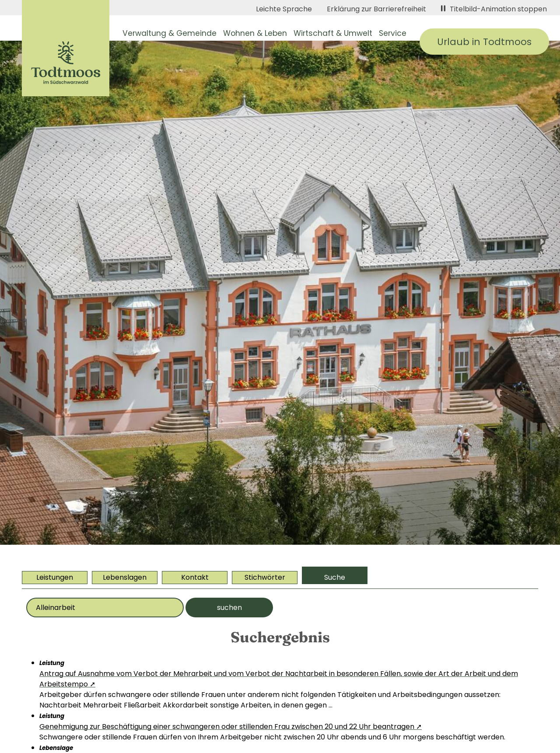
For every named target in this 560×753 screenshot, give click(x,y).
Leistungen (55, 577)
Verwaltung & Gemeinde (170, 33)
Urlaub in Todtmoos (484, 42)
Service (393, 33)
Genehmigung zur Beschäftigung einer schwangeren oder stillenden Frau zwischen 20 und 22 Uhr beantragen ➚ (231, 727)
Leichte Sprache (284, 9)
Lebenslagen (125, 577)
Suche (335, 577)
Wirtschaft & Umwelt (333, 33)
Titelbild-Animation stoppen (494, 9)
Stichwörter (265, 577)
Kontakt (195, 577)
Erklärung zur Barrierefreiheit (376, 9)
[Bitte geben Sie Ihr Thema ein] (105, 608)
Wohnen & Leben (255, 33)
